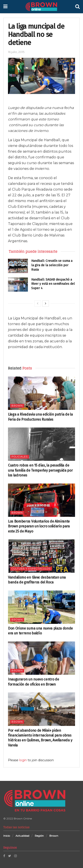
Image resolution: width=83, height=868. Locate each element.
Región (39, 836)
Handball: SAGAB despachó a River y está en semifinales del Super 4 (53, 284)
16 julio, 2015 (16, 52)
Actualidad (22, 836)
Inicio (7, 836)
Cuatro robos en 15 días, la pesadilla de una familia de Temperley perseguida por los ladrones (40, 470)
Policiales (20, 457)
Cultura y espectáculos (31, 569)
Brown (17, 406)
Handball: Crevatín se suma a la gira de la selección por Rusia (52, 265)
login (23, 760)
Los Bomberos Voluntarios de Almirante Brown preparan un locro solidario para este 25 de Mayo (39, 526)
